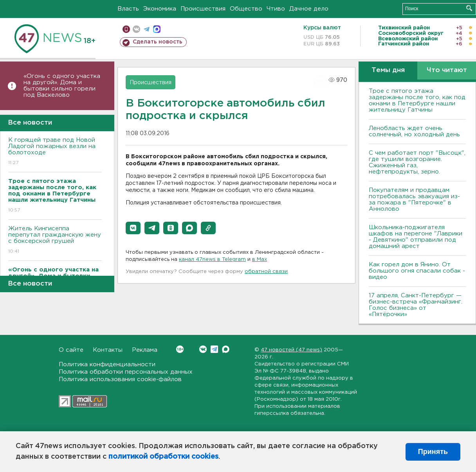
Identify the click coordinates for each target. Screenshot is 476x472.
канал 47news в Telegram (212, 260)
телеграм (147, 29)
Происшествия (203, 9)
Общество (246, 9)
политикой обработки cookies (163, 457)
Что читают (447, 70)
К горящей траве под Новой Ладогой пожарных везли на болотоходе (55, 152)
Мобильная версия (126, 29)
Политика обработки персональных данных (126, 372)
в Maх (260, 260)
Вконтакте (180, 349)
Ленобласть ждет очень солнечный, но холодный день (414, 131)
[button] (133, 228)
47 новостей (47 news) (291, 350)
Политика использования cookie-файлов (120, 379)
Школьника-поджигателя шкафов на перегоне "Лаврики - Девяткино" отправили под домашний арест (416, 237)
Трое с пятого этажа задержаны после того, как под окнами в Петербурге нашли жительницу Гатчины (417, 100)
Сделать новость (158, 42)
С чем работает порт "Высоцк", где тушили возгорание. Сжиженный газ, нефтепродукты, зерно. (417, 162)
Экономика (160, 9)
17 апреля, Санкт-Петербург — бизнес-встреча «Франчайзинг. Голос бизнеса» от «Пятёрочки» (416, 305)
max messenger (157, 29)
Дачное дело (309, 9)
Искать (469, 8)
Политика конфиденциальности (107, 364)
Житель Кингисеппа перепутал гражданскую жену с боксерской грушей (55, 240)
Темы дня (388, 70)
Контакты (108, 350)
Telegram (214, 349)
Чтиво (276, 9)
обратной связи (266, 272)
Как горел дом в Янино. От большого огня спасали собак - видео (417, 271)
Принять (433, 452)
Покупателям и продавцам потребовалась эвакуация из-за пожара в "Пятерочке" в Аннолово (414, 200)
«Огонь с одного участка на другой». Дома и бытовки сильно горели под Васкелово (62, 86)
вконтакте (136, 29)
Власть (128, 9)
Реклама (145, 350)
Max (226, 349)
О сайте (71, 350)
